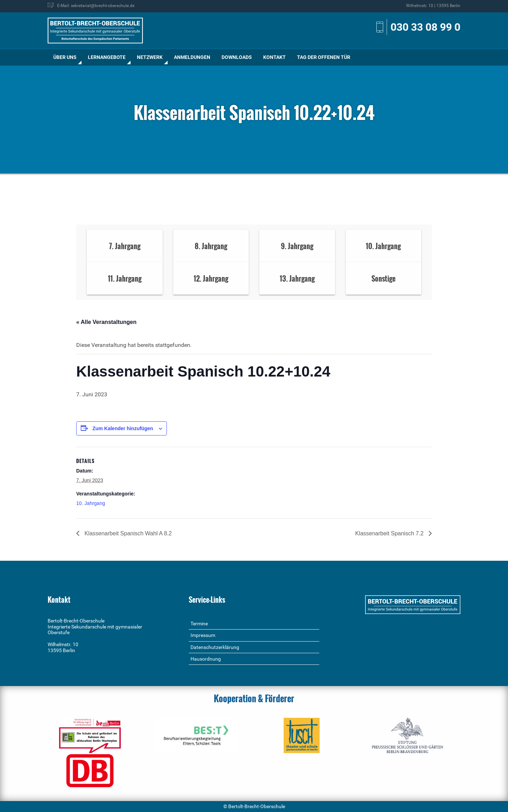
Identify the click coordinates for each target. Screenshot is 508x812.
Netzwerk (150, 57)
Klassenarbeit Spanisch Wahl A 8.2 (127, 533)
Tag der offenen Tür (324, 57)
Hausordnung (206, 659)
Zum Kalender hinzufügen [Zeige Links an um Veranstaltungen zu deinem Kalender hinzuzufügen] (123, 428)
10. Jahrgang (91, 503)
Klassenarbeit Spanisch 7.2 (390, 533)
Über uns (65, 57)
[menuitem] (65, 57)
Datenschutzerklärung (215, 647)
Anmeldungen (192, 57)
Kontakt (274, 57)
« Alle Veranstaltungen (106, 322)
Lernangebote (107, 57)
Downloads (237, 57)
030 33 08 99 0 (425, 27)
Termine (199, 624)
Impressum (203, 635)
